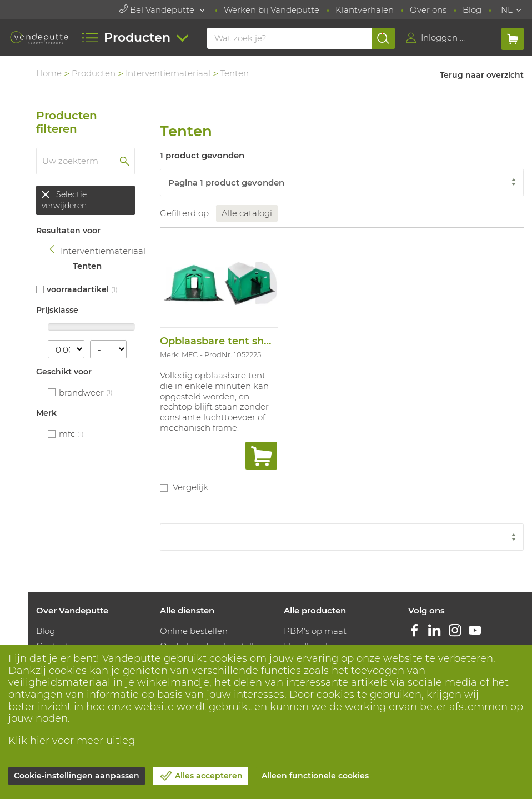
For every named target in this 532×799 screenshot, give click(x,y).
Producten (94, 73)
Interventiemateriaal (168, 73)
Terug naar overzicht (482, 75)
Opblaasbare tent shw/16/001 (234, 341)
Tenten (87, 266)
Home (49, 73)
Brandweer (81, 393)
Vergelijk (190, 487)
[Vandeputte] (39, 38)
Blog (472, 10)
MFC (67, 434)
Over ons (428, 10)
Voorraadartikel (78, 289)
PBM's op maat (315, 631)
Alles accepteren (209, 776)
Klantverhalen (365, 10)
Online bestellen (194, 631)
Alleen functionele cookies (315, 776)
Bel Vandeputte (158, 10)
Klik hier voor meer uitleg (72, 741)
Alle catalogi (247, 213)
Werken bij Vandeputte (272, 10)
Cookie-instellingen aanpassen (77, 776)
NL (507, 10)
